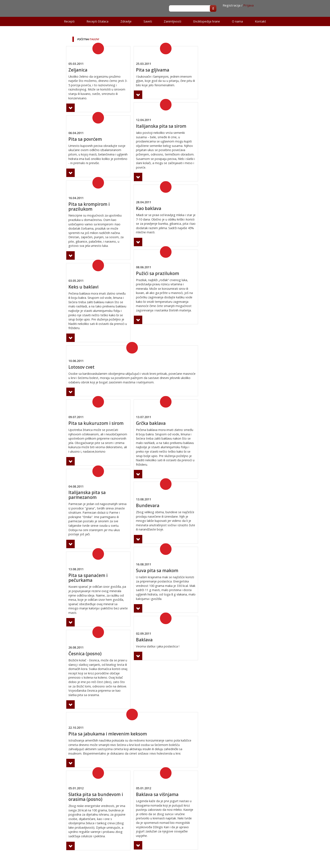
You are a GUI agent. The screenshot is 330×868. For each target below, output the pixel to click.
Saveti (148, 21)
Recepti (69, 21)
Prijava (248, 5)
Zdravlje (126, 21)
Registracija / (233, 5)
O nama (237, 21)
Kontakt (260, 21)
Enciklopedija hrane (207, 21)
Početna (83, 39)
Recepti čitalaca (97, 21)
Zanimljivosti (172, 21)
